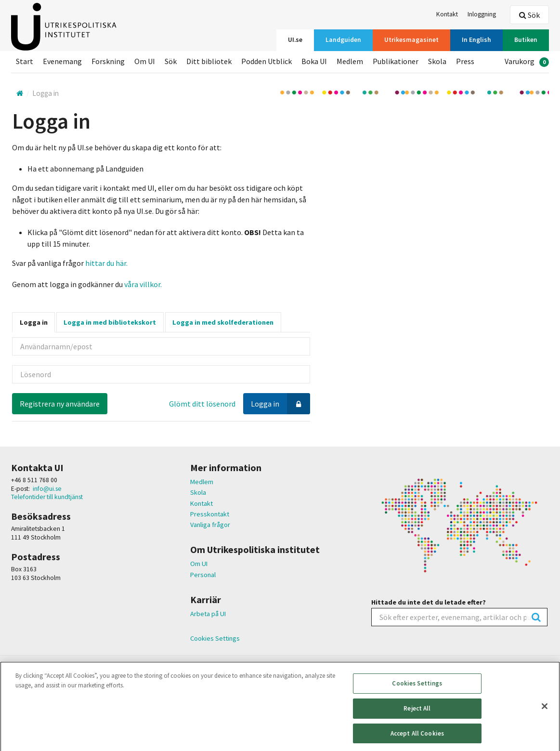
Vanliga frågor (210, 525)
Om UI (199, 564)
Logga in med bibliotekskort (110, 322)
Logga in (34, 322)
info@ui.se (47, 489)
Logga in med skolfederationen (223, 322)
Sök (529, 15)
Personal (203, 575)
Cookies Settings (215, 639)
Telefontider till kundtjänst (47, 497)
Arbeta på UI (208, 614)
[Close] (545, 712)
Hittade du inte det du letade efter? (429, 602)
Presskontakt (210, 514)
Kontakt (202, 503)
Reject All (417, 714)
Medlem (202, 482)
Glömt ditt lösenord (202, 404)
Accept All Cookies (417, 739)
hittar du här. (106, 263)
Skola (198, 492)
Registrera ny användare (60, 404)
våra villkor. (142, 284)
